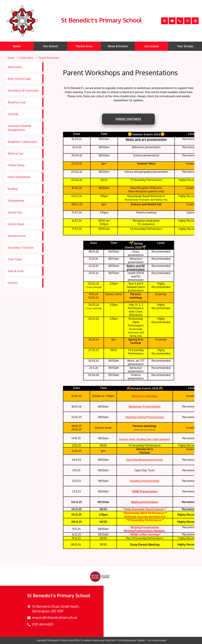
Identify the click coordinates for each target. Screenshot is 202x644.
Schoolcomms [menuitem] (17, 236)
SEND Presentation (145, 491)
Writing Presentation (145, 527)
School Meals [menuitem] (16, 224)
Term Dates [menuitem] (15, 259)
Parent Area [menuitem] (84, 46)
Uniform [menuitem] (13, 283)
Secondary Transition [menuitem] (21, 248)
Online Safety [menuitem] (16, 165)
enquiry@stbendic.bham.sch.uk (55, 617)
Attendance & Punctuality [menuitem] (23, 91)
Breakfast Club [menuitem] (17, 102)
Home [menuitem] (17, 46)
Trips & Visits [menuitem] (16, 271)
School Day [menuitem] (15, 212)
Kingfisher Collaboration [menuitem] (22, 142)
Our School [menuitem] (50, 46)
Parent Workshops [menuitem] (19, 177)
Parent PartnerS (128, 119)
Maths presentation (145, 502)
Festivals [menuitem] (13, 114)
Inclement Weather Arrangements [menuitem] (20, 128)
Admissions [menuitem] (15, 67)
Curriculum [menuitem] (151, 46)
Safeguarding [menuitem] (16, 201)
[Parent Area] (26, 58)
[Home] (11, 58)
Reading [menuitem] (13, 189)
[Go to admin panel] (157, 640)
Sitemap (141, 640)
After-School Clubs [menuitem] (19, 79)
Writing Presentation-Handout (144, 531)
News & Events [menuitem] (118, 46)
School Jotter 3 (111, 640)
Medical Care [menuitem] (15, 153)
